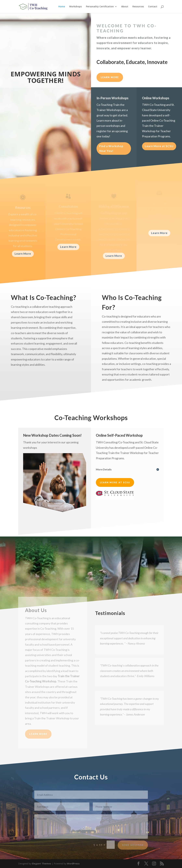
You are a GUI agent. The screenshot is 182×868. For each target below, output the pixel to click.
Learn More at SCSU (159, 148)
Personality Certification (100, 7)
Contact (153, 7)
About (125, 7)
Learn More (23, 254)
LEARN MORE (110, 77)
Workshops (75, 7)
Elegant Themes (42, 864)
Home (62, 7)
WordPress (73, 864)
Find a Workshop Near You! (111, 151)
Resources (138, 7)
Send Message (133, 847)
